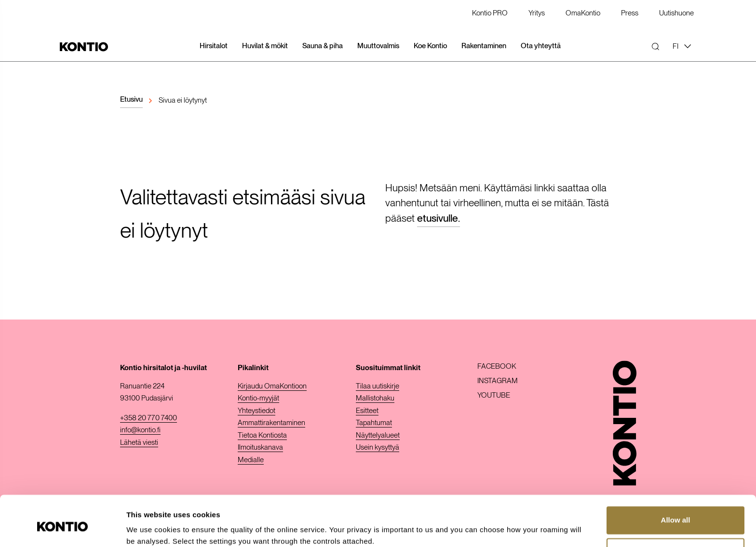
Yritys (537, 13)
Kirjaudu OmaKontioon (272, 386)
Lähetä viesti (139, 442)
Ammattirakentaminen (271, 423)
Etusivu (131, 99)
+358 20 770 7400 (148, 418)
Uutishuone (676, 13)
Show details (149, 528)
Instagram (498, 381)
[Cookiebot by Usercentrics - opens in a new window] (62, 528)
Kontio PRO (490, 13)
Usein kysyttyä (378, 447)
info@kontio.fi (140, 430)
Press (630, 13)
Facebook (497, 367)
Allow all (676, 480)
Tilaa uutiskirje (378, 386)
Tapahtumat (374, 423)
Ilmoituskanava (260, 447)
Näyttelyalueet (378, 435)
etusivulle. (439, 218)
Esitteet (367, 411)
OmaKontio (583, 13)
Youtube (494, 395)
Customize (676, 512)
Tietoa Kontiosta (262, 435)
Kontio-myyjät (258, 398)
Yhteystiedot (256, 411)
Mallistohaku (375, 398)
